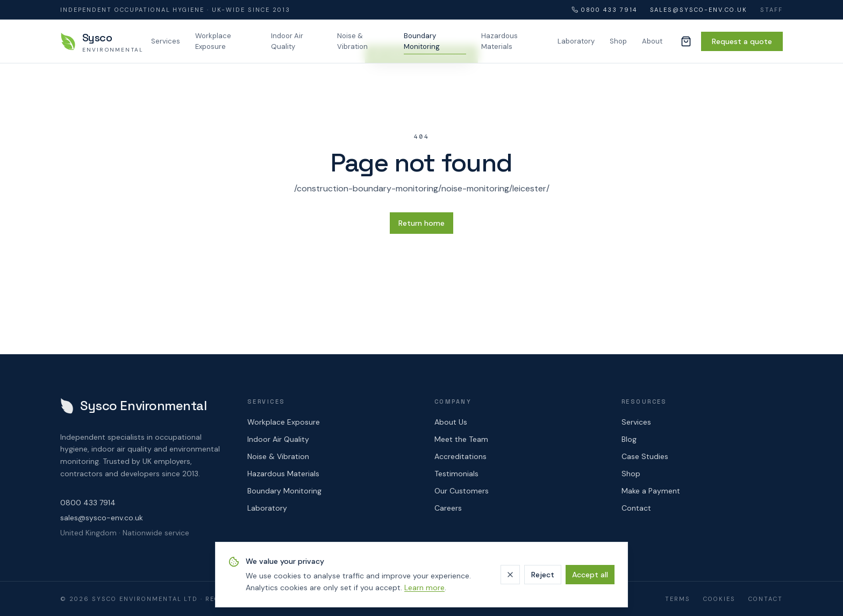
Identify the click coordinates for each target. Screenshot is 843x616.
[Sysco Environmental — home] (99, 41)
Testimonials (456, 474)
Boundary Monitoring (422, 41)
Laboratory (576, 41)
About (652, 41)
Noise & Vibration (352, 41)
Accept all (590, 575)
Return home (421, 223)
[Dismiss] (510, 575)
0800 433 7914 (604, 10)
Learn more (424, 588)
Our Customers (462, 491)
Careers (448, 508)
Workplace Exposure (213, 41)
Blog (629, 439)
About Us (451, 422)
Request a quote (742, 41)
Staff (771, 10)
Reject (543, 575)
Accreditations (460, 456)
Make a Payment (651, 491)
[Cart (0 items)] (686, 41)
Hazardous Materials (499, 41)
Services (166, 41)
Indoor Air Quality (287, 41)
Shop (618, 41)
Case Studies (645, 456)
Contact (636, 508)
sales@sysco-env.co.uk (699, 10)
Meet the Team (461, 439)
